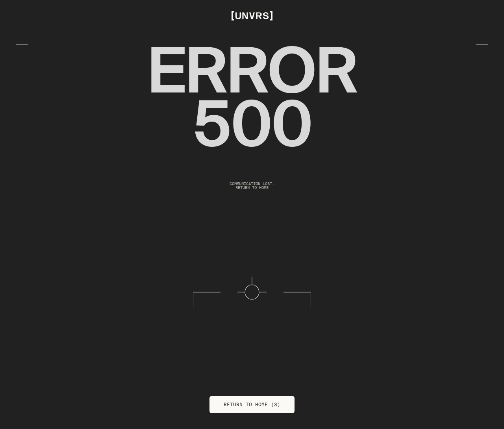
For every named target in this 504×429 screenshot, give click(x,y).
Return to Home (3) (252, 404)
